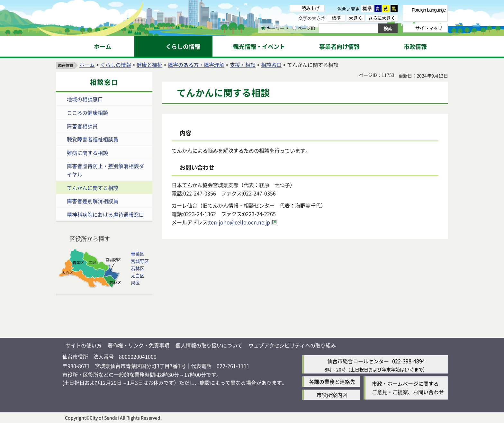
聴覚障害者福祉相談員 (93, 139)
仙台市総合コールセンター (358, 361)
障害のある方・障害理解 (196, 65)
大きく (355, 18)
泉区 (135, 283)
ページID (304, 28)
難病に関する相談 (87, 153)
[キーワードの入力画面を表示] (263, 28)
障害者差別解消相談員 (93, 201)
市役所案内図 (332, 395)
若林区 (138, 268)
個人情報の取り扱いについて (209, 345)
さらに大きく (382, 18)
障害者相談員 (82, 126)
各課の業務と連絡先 (332, 382)
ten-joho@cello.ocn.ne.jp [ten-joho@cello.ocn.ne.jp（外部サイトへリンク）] (239, 222)
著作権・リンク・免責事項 (139, 345)
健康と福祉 (149, 65)
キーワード (275, 28)
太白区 (138, 275)
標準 (367, 8)
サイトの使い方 (84, 345)
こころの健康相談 (87, 113)
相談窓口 (271, 65)
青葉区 (138, 254)
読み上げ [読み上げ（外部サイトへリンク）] (310, 8)
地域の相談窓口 (85, 99)
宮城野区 (140, 261)
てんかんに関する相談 (93, 188)
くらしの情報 (116, 65)
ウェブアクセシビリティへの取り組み (292, 345)
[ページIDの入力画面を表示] (294, 28)
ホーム (87, 65)
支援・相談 (243, 65)
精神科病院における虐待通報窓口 (105, 214)
